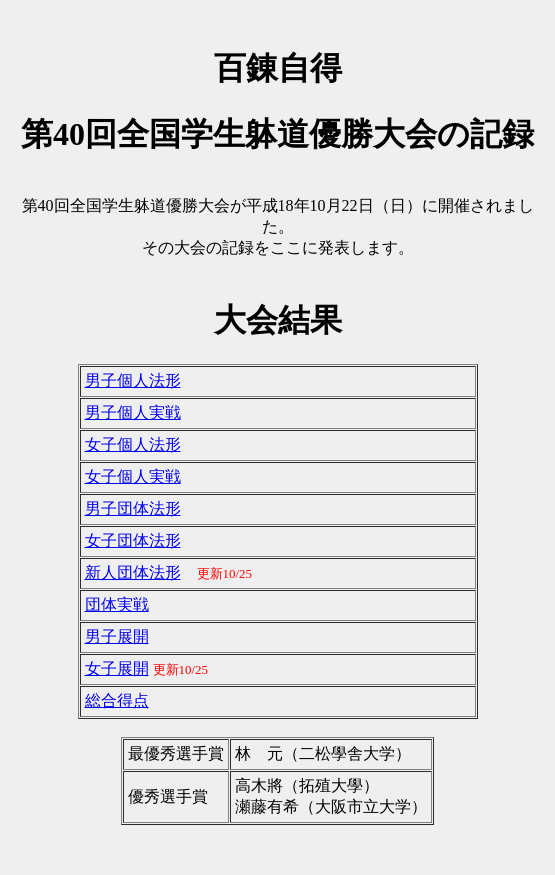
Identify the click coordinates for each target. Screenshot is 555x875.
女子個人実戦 (133, 476)
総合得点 (117, 700)
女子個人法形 (133, 444)
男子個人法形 (133, 380)
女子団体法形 (133, 540)
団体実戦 (117, 604)
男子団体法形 (133, 508)
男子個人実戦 (133, 412)
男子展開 (117, 636)
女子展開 (117, 668)
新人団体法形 (133, 572)
